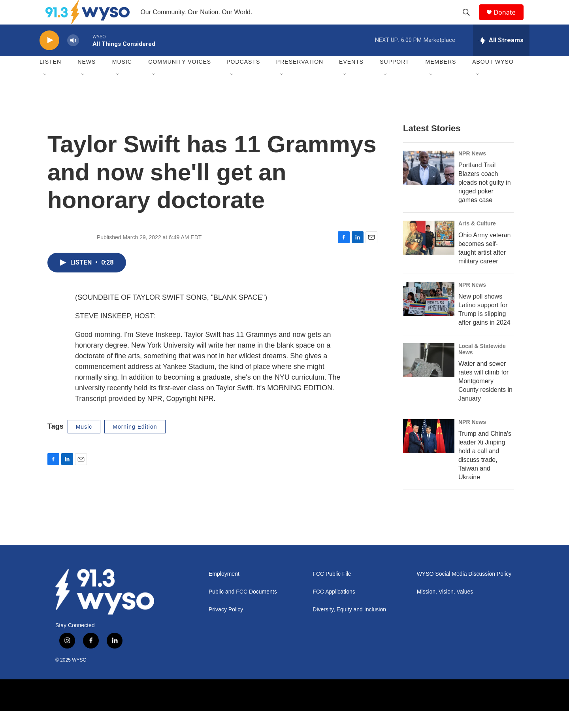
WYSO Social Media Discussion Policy (464, 591)
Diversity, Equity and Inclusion (349, 627)
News (87, 79)
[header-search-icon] (470, 21)
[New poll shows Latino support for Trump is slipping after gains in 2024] (429, 316)
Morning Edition (135, 444)
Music (122, 79)
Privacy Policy (226, 627)
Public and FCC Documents (243, 609)
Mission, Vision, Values (445, 609)
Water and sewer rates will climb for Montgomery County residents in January (485, 398)
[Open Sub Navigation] (45, 92)
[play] (49, 58)
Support (394, 79)
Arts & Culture (477, 240)
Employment (224, 591)
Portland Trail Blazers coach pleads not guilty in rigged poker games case (485, 199)
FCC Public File (332, 591)
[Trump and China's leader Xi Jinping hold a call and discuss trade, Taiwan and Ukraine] (429, 454)
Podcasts (243, 79)
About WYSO (493, 79)
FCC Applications (334, 609)
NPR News (472, 170)
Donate (509, 21)
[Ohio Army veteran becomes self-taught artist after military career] (429, 255)
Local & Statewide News (482, 366)
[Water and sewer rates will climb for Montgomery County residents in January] (429, 377)
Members (441, 79)
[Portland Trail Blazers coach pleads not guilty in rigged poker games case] (429, 185)
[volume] (73, 58)
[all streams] (501, 57)
